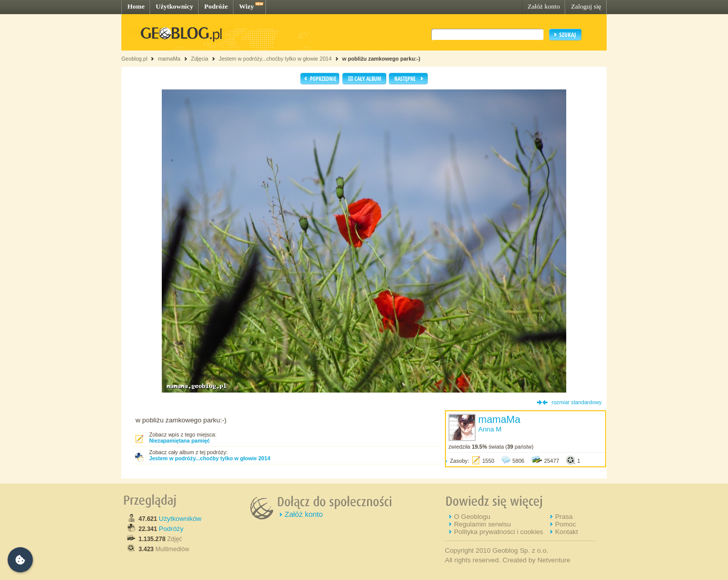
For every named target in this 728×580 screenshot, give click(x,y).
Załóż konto (543, 6)
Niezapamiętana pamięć (179, 441)
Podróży (171, 529)
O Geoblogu (472, 517)
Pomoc (565, 524)
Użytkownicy (174, 6)
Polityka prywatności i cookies (498, 532)
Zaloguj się (586, 6)
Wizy (246, 6)
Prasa (564, 517)
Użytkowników (180, 519)
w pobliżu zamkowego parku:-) (381, 59)
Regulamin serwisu (483, 524)
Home (136, 6)
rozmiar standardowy (577, 402)
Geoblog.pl (134, 59)
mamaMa (169, 59)
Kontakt (566, 532)
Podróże (216, 6)
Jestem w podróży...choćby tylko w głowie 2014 (275, 59)
